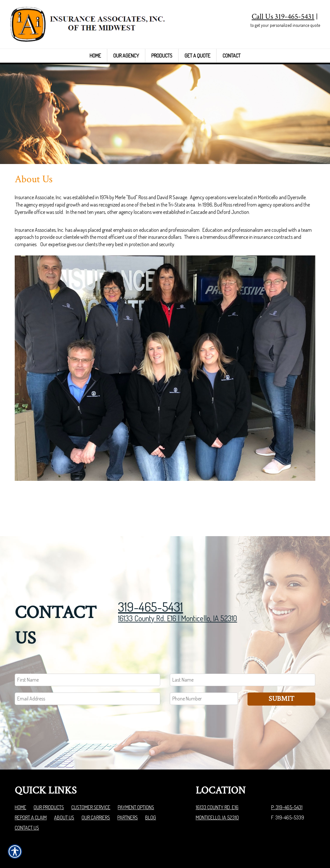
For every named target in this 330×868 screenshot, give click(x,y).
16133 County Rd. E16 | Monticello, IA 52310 (177, 577)
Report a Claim (31, 776)
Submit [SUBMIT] (281, 657)
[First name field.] (87, 638)
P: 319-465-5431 (287, 766)
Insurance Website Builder (290, 847)
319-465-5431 (150, 565)
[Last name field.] (243, 638)
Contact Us (27, 786)
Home (20, 766)
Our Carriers (96, 776)
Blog (151, 776)
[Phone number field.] (204, 657)
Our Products (49, 766)
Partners (128, 776)
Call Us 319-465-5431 (283, 16)
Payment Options (136, 766)
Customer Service (91, 766)
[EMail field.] (87, 657)
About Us (64, 776)
